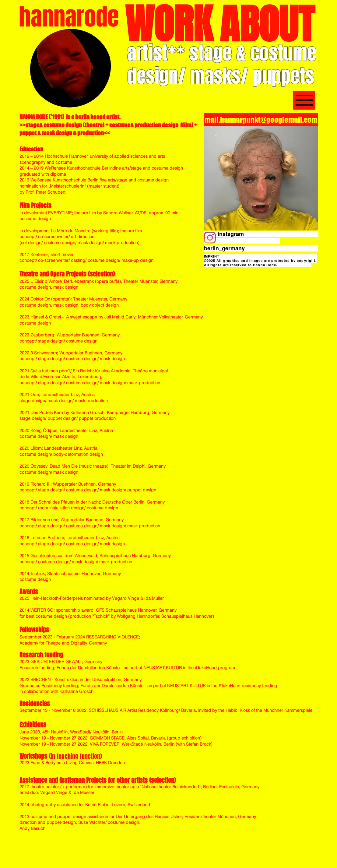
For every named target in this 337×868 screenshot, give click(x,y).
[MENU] (304, 100)
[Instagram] (210, 238)
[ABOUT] (267, 25)
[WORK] (168, 25)
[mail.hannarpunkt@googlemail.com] (261, 120)
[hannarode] (69, 17)
